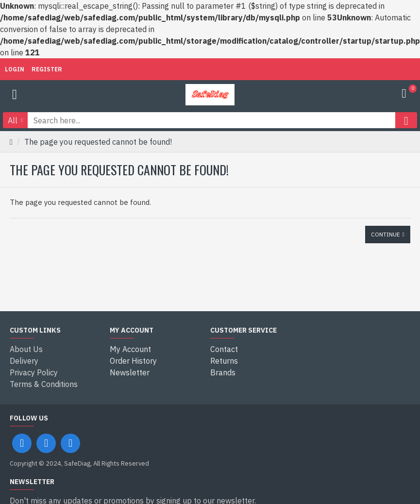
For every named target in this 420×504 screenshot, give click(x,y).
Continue (386, 234)
